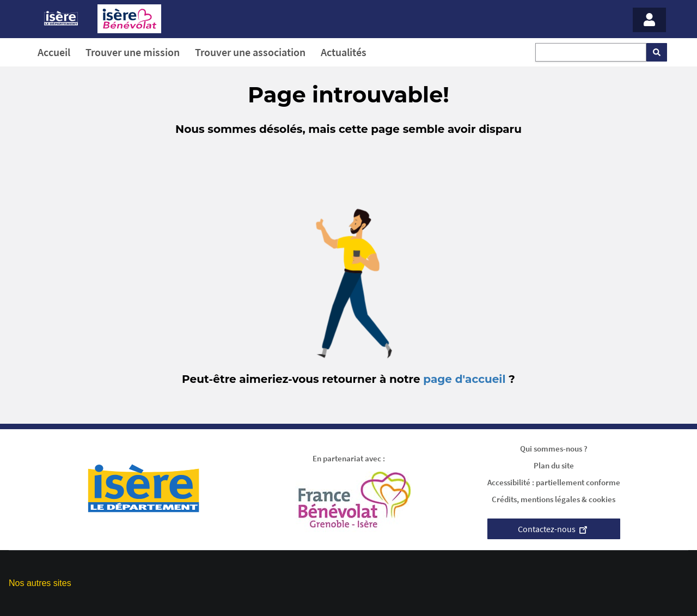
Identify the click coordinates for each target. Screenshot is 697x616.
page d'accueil (464, 379)
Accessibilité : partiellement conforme (554, 482)
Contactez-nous (554, 529)
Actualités (344, 52)
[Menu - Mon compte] (649, 20)
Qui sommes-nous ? (554, 449)
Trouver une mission (133, 52)
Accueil (54, 52)
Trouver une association (250, 52)
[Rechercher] (657, 52)
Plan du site (554, 465)
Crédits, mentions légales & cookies (554, 499)
